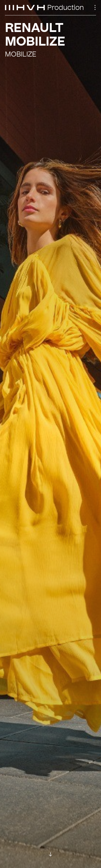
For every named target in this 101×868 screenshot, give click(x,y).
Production (66, 8)
